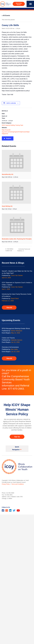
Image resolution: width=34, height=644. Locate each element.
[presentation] (16, 161)
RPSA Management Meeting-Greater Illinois (16, 328)
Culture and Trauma (8, 338)
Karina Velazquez (17, 331)
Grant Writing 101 (7, 206)
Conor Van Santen (17, 275)
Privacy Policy (6, 484)
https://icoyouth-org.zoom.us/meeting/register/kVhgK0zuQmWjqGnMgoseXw (16, 132)
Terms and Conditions (18, 484)
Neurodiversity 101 (8, 174)
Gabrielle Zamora (17, 340)
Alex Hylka (14, 349)
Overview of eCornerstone (10, 347)
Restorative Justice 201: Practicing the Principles (17, 239)
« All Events (6, 16)
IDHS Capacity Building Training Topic (13, 125)
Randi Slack (15, 298)
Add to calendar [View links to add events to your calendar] (11, 103)
